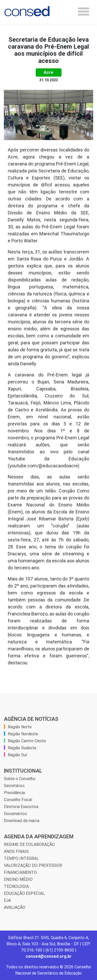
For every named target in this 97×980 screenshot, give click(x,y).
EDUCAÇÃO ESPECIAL (24, 893)
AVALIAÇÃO (15, 907)
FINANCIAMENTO (20, 872)
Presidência (14, 793)
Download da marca (22, 821)
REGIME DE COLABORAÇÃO (29, 844)
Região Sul (17, 755)
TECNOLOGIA (16, 886)
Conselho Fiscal (18, 800)
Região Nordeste (23, 734)
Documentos (15, 814)
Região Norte (20, 727)
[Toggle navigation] (84, 12)
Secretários (14, 786)
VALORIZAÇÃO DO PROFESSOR (33, 865)
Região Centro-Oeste (27, 741)
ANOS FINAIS (16, 851)
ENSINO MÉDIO (18, 879)
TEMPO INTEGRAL (21, 858)
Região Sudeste (22, 748)
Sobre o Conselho (20, 779)
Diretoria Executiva (21, 807)
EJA (7, 900)
